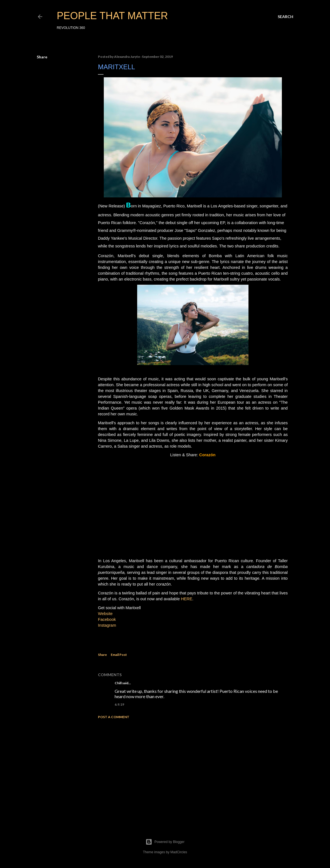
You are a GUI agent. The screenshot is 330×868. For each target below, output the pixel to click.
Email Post (119, 655)
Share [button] (42, 57)
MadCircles (179, 852)
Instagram (107, 625)
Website (105, 614)
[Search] (285, 17)
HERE (187, 599)
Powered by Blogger (165, 842)
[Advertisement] (193, 772)
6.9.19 (119, 704)
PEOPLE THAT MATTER (112, 16)
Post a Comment (114, 717)
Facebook (107, 619)
